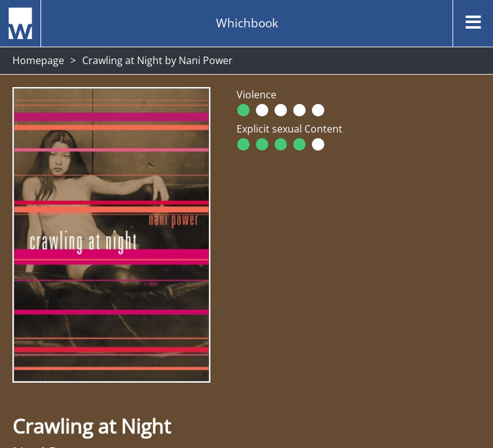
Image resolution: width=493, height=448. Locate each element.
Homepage (38, 60)
